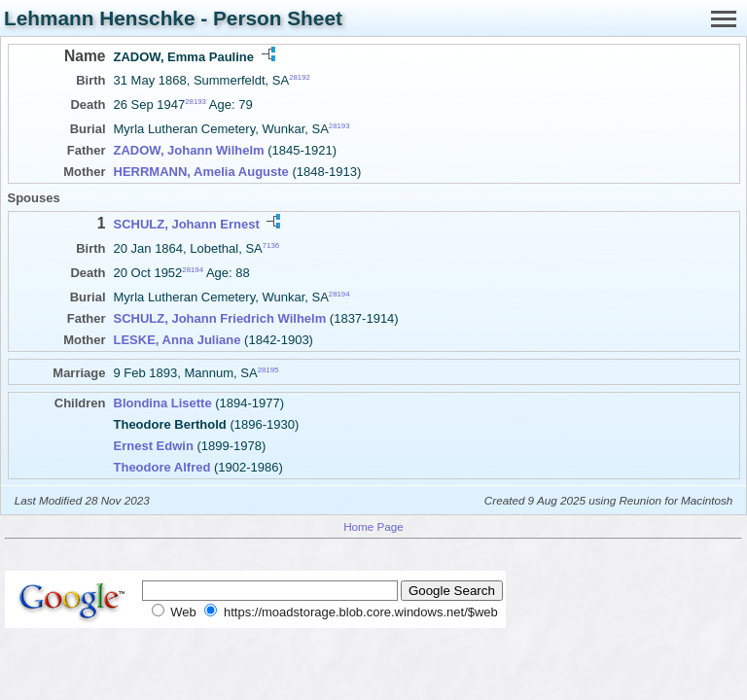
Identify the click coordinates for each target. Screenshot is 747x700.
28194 (193, 270)
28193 (196, 102)
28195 (268, 370)
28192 (300, 77)
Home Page (373, 526)
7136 (271, 245)
